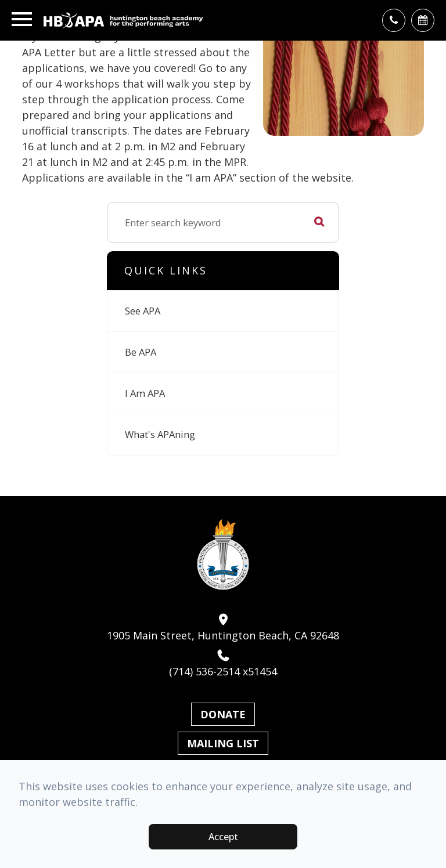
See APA (143, 311)
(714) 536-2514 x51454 (223, 664)
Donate (223, 714)
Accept (223, 837)
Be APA (141, 352)
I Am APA (145, 393)
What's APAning (160, 434)
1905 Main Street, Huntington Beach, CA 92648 (223, 628)
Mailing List (223, 743)
